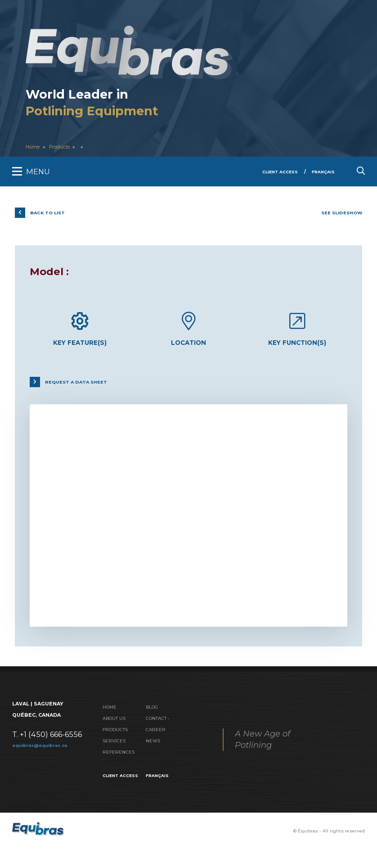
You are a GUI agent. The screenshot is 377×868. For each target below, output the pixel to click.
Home (33, 147)
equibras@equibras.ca (43, 750)
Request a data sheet (81, 387)
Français (322, 172)
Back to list (51, 213)
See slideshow (339, 213)
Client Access (275, 172)
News (153, 748)
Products (62, 147)
